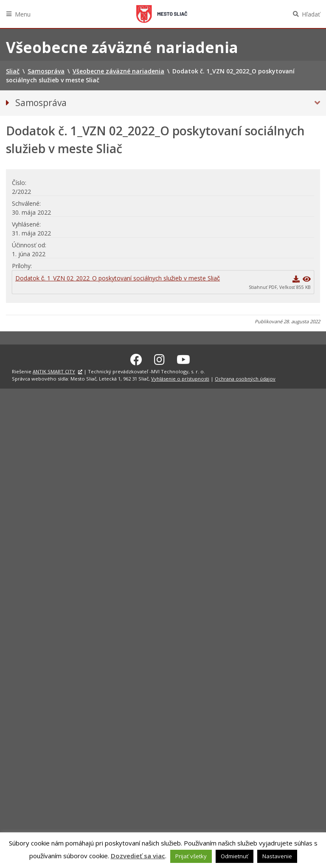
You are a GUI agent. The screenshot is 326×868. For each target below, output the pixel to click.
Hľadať (311, 14)
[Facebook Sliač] (136, 358)
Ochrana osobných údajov (245, 377)
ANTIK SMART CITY (54, 370)
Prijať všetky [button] (191, 856)
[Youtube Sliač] (183, 358)
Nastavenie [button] (277, 856)
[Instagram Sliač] (159, 358)
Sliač (162, 14)
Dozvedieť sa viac (138, 856)
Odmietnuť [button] (235, 856)
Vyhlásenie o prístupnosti (180, 377)
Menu (23, 14)
